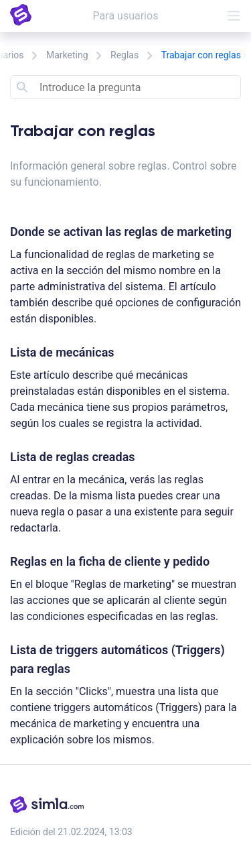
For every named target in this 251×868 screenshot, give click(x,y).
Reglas (124, 55)
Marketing (67, 55)
